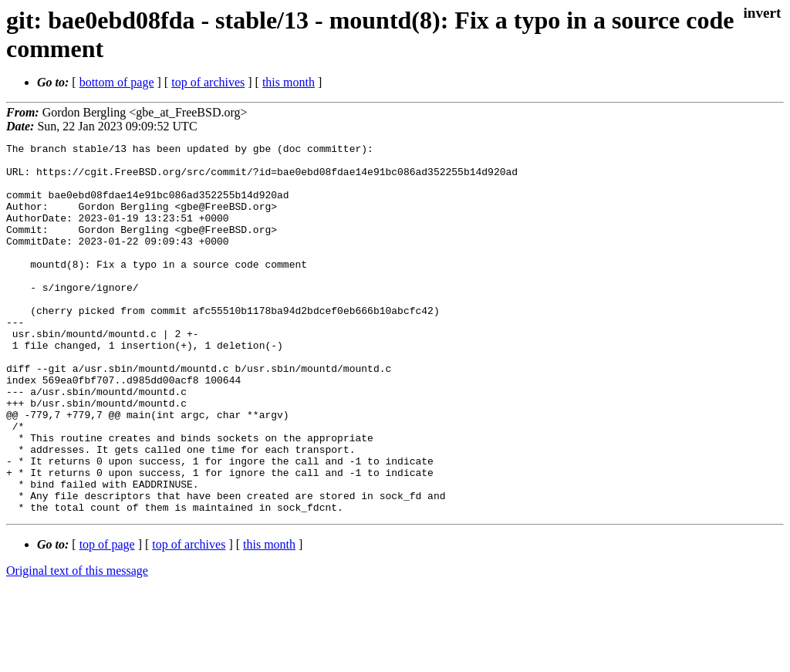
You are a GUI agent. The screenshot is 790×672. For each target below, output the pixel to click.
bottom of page (117, 82)
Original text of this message (77, 645)
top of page (107, 618)
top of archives (208, 82)
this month (289, 82)
